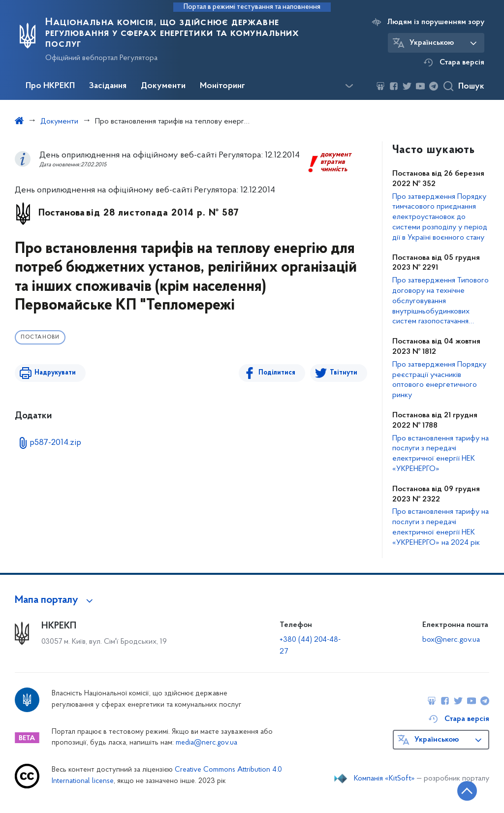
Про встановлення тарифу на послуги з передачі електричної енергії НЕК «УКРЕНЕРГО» (441, 454)
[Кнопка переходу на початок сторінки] (467, 791)
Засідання (108, 86)
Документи (163, 86)
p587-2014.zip (55, 443)
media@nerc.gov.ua (206, 743)
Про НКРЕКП (50, 86)
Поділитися (277, 373)
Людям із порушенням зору (436, 22)
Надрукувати (55, 373)
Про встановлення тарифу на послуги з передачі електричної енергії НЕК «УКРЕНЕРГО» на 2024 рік (441, 527)
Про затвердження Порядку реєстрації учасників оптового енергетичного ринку (439, 380)
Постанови (40, 337)
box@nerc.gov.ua (451, 640)
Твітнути (344, 373)
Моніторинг (222, 86)
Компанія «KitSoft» (384, 779)
